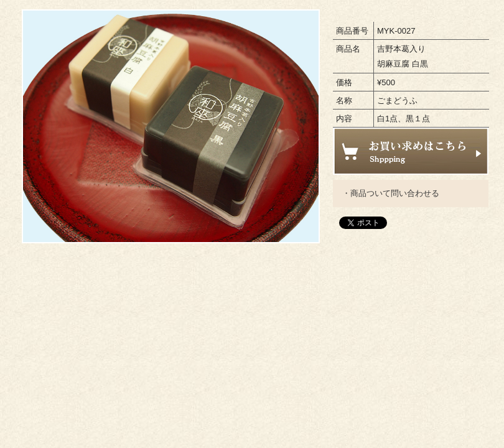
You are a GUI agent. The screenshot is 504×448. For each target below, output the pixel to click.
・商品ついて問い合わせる (391, 193)
